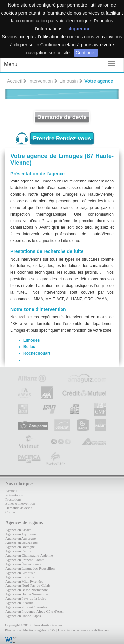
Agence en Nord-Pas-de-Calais (28, 585)
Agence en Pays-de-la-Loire (26, 598)
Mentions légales (34, 630)
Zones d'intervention (20, 503)
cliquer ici (78, 29)
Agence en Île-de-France (23, 564)
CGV (52, 630)
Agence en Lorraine (20, 577)
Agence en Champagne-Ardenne (29, 555)
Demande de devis (62, 117)
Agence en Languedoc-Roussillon (30, 568)
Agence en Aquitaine (21, 534)
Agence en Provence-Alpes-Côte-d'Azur (35, 611)
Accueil (14, 81)
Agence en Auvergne (21, 538)
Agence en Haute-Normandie (27, 594)
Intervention (41, 81)
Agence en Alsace (18, 530)
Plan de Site (13, 630)
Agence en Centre (18, 551)
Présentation (14, 495)
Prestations (13, 499)
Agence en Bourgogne (21, 543)
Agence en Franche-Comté (25, 560)
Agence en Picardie (20, 603)
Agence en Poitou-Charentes (26, 607)
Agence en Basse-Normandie (26, 590)
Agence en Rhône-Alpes (23, 616)
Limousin (68, 81)
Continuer (86, 53)
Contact (11, 512)
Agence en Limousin (21, 573)
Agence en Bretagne (20, 547)
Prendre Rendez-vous (62, 138)
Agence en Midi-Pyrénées (24, 581)
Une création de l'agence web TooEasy (83, 630)
